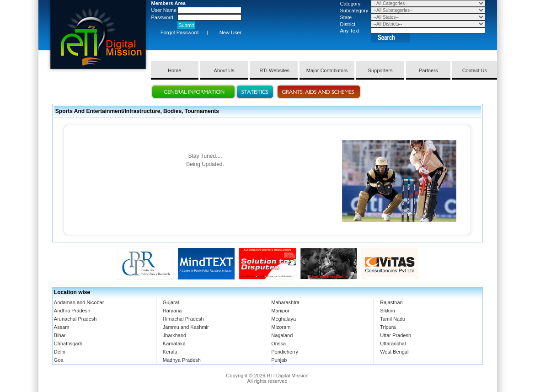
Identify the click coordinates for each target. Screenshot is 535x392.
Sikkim (387, 311)
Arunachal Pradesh (75, 319)
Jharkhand (174, 335)
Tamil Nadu (393, 319)
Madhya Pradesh (182, 360)
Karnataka (174, 344)
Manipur (280, 311)
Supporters (380, 70)
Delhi (60, 352)
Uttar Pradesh (396, 335)
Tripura (388, 327)
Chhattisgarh (68, 344)
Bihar (60, 335)
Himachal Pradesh (183, 319)
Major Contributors (327, 70)
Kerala (170, 352)
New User (230, 32)
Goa (59, 360)
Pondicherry (285, 352)
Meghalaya (284, 319)
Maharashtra (285, 302)
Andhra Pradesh (72, 311)
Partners (428, 70)
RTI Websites (274, 70)
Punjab (279, 360)
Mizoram (281, 327)
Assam (62, 327)
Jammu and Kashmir (186, 327)
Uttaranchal (393, 344)
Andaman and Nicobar (79, 302)
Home (174, 70)
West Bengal (394, 352)
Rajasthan (391, 302)
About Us (224, 70)
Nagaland (282, 335)
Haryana (172, 311)
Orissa (278, 344)
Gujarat (171, 302)
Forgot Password (179, 32)
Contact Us (475, 70)
